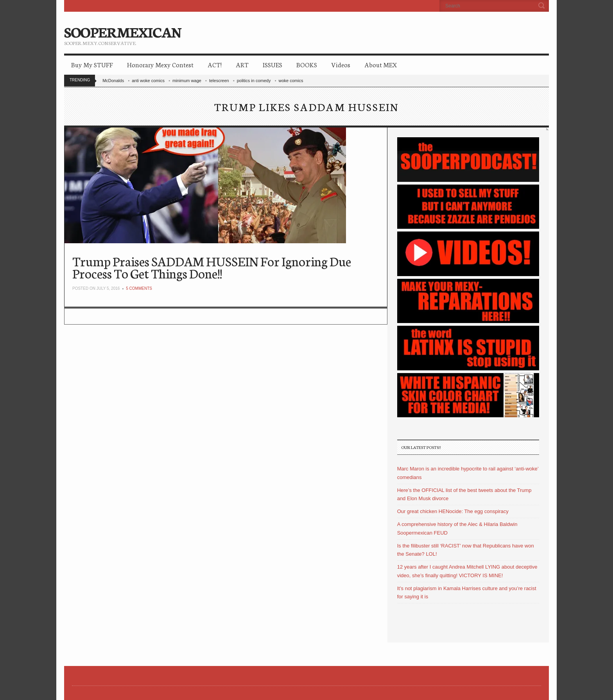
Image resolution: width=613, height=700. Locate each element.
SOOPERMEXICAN (123, 31)
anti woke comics (148, 81)
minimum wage (187, 81)
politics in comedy (254, 81)
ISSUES (272, 64)
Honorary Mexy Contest (160, 64)
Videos (341, 64)
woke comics (291, 81)
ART (242, 64)
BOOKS (307, 64)
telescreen (219, 81)
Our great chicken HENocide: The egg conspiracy (453, 511)
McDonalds (113, 81)
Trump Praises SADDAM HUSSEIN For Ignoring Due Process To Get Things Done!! (212, 267)
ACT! (215, 64)
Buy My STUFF (92, 64)
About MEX (381, 64)
